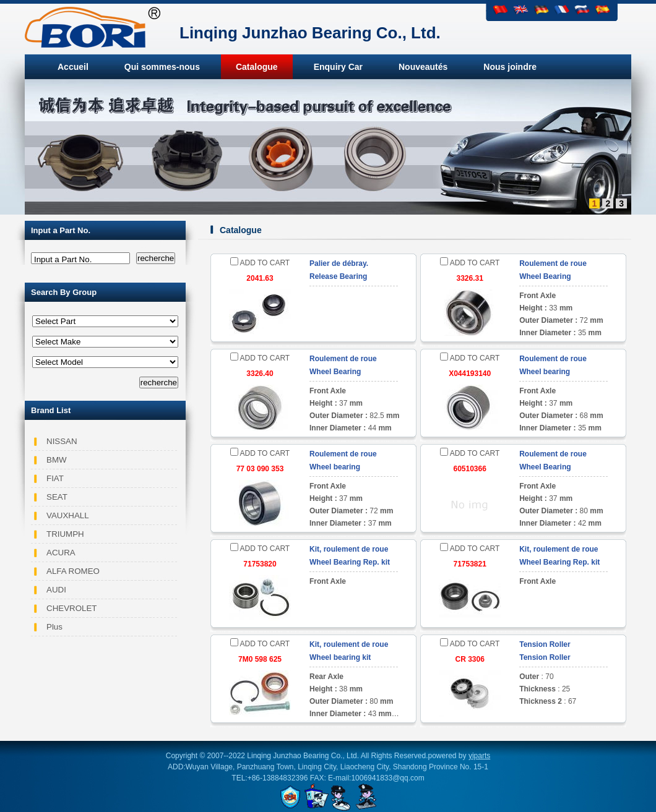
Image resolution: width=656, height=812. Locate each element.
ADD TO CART (260, 263)
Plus (54, 627)
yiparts (479, 756)
